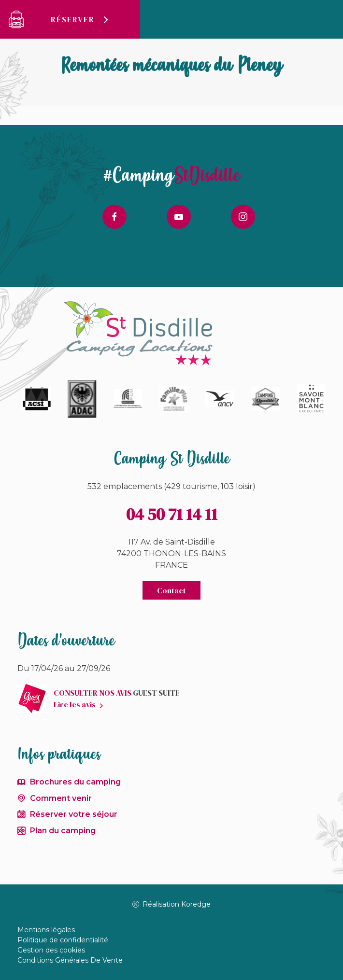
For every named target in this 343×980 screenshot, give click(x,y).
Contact (171, 590)
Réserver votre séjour (74, 814)
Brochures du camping (75, 782)
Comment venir (61, 798)
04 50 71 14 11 (172, 514)
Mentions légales (46, 930)
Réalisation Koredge (172, 904)
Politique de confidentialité (63, 940)
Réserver (73, 19)
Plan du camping (63, 831)
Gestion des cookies (51, 950)
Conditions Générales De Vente (70, 960)
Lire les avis (75, 704)
